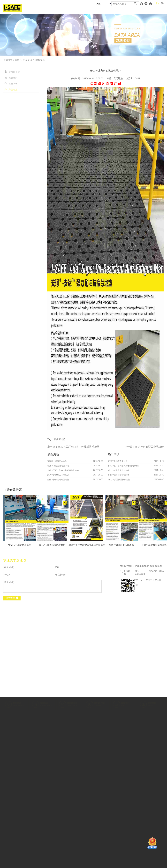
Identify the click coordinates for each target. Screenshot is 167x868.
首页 (52, 10)
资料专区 (141, 10)
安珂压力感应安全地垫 (57, 461)
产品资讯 (27, 60)
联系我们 (159, 10)
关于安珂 (67, 10)
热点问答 (11, 84)
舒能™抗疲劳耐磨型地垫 (58, 480)
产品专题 (11, 90)
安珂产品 (85, 10)
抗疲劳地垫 (60, 439)
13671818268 (157, 571)
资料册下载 (12, 72)
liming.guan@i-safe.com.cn (149, 566)
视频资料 (11, 78)
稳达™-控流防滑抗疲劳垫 (58, 466)
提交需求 (12, 598)
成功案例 (103, 10)
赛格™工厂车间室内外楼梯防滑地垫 (79, 447)
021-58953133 (140, 573)
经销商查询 (122, 10)
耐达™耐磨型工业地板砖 (149, 447)
